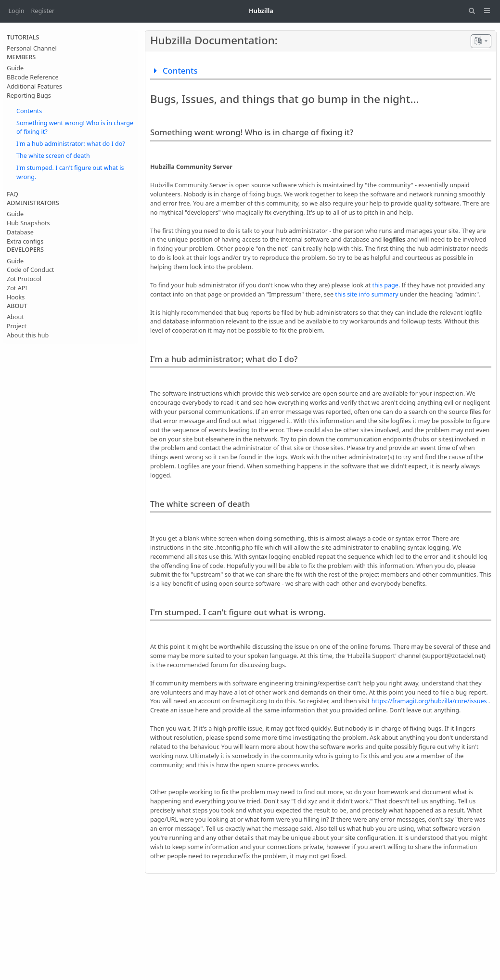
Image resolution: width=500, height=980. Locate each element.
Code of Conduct (30, 270)
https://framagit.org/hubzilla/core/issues (429, 701)
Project (17, 326)
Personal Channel (32, 48)
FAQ (13, 194)
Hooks (16, 297)
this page (385, 285)
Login (17, 11)
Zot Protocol (24, 279)
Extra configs (25, 241)
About (15, 317)
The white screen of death (53, 156)
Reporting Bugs (29, 96)
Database (20, 232)
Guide (15, 68)
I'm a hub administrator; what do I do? (71, 144)
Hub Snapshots (28, 223)
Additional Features (34, 86)
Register (43, 11)
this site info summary (366, 294)
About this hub (28, 335)
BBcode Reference (33, 77)
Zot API (17, 288)
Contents (29, 111)
